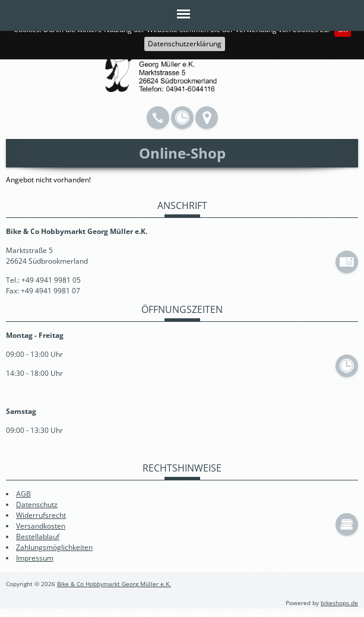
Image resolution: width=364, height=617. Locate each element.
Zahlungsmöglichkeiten (54, 547)
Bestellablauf (38, 537)
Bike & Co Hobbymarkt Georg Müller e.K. (114, 584)
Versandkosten (41, 526)
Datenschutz (37, 504)
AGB (23, 494)
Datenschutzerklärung (185, 44)
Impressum (35, 558)
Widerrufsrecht (41, 515)
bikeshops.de (339, 603)
